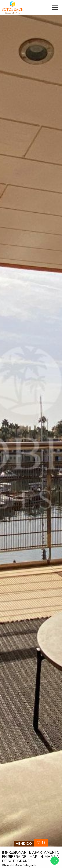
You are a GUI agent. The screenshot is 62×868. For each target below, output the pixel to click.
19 (41, 842)
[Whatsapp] (55, 861)
